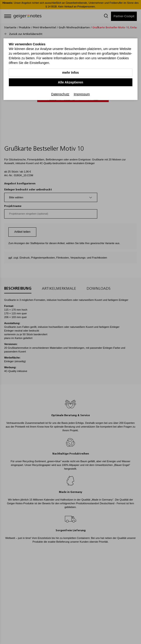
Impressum (82, 94)
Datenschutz (60, 94)
